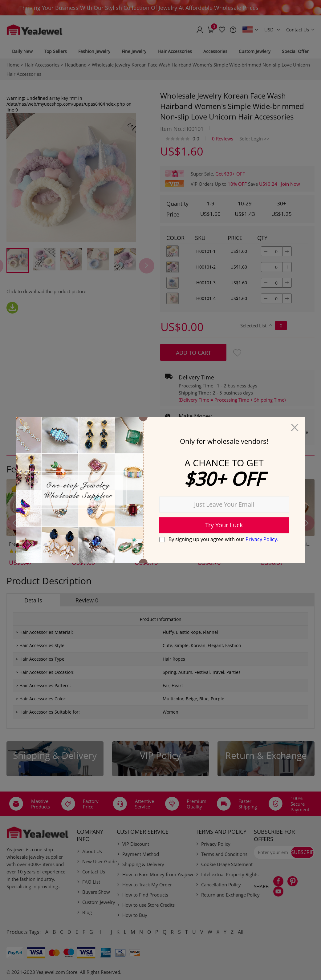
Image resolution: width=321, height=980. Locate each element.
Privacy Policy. (262, 539)
